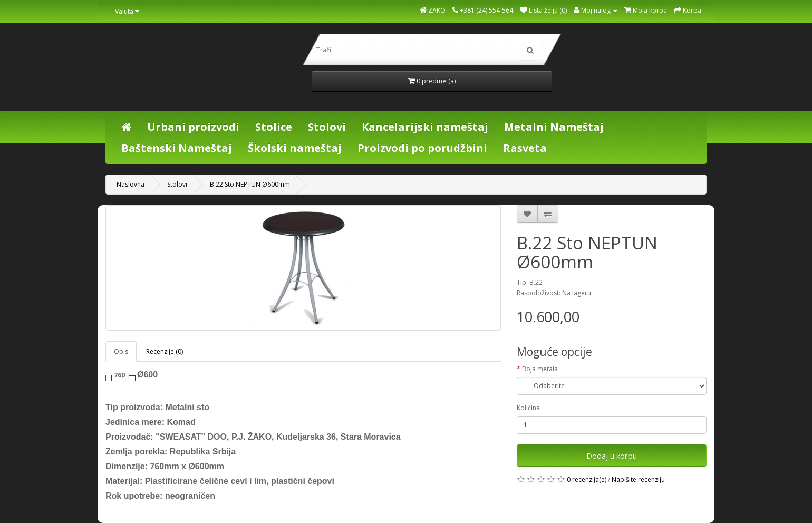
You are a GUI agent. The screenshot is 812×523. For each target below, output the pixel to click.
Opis (121, 351)
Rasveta (525, 148)
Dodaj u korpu (612, 456)
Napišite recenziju (638, 480)
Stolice (274, 127)
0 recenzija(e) (587, 480)
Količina (528, 408)
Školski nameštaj (295, 148)
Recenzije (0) (165, 351)
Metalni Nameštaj (554, 127)
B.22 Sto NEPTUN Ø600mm (250, 184)
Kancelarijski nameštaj (425, 127)
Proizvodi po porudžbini (422, 148)
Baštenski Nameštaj (177, 148)
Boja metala (540, 369)
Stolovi (327, 127)
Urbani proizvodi (193, 127)
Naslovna (130, 184)
